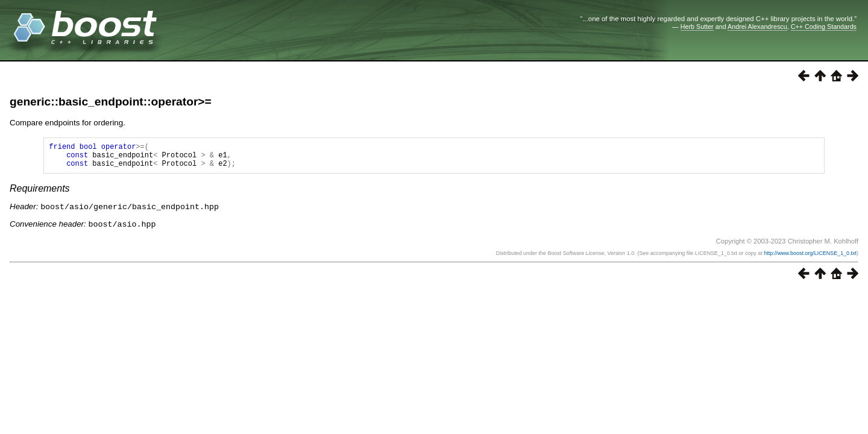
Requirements (40, 194)
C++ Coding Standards (824, 27)
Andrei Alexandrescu (757, 27)
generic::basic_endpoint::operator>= (111, 102)
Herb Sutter (697, 27)
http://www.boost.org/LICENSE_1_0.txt (810, 257)
